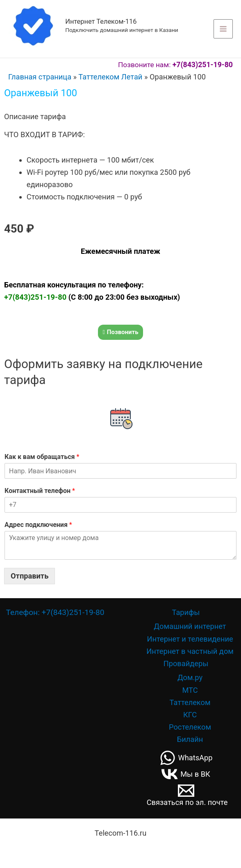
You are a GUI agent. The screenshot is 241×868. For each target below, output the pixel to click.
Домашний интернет (190, 626)
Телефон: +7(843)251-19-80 (55, 612)
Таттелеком (190, 702)
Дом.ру (190, 677)
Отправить (30, 575)
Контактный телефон (40, 490)
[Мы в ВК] (186, 774)
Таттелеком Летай (110, 77)
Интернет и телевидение (190, 639)
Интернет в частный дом (190, 651)
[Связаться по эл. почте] (186, 794)
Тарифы (186, 612)
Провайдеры (186, 663)
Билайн (190, 739)
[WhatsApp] (186, 757)
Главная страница (40, 77)
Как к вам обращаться (42, 457)
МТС (190, 690)
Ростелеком (190, 727)
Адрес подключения (38, 524)
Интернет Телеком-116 (101, 21)
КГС (190, 714)
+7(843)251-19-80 (36, 297)
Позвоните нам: (176, 65)
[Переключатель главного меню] (223, 29)
